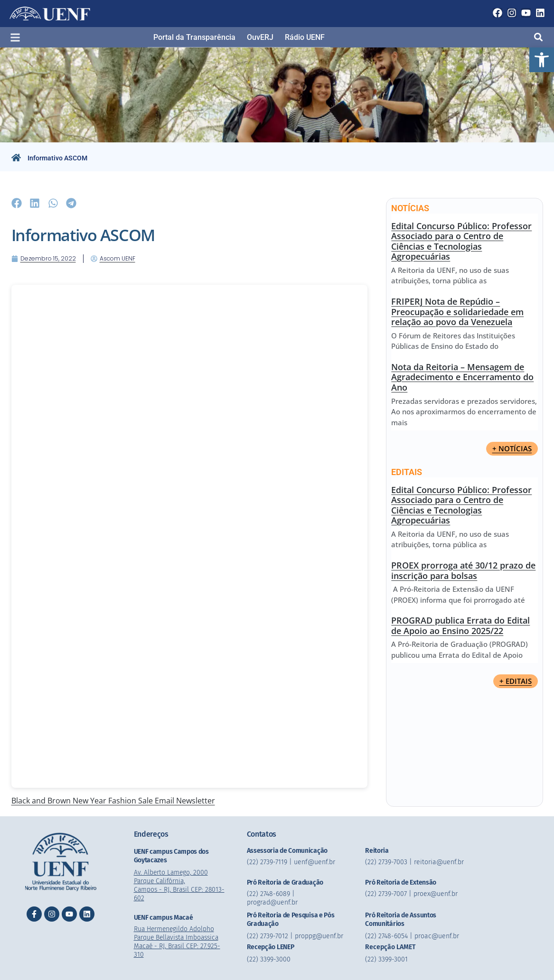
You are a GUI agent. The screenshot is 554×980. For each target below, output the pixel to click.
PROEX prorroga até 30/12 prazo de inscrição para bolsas (463, 570)
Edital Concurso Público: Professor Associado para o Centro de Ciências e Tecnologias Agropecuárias (461, 241)
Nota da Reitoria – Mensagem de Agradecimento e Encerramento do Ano (462, 377)
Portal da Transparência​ (194, 37)
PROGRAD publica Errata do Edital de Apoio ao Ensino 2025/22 (460, 625)
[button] (542, 60)
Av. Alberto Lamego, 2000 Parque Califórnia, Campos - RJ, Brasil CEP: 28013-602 (180, 885)
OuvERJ (260, 37)
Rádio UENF (305, 37)
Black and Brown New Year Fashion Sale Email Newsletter (113, 801)
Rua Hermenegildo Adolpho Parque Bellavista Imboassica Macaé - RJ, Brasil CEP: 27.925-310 (178, 941)
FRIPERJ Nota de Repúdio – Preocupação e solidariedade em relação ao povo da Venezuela (457, 312)
